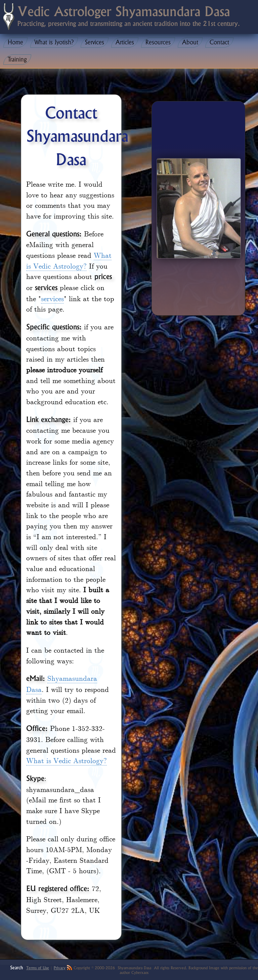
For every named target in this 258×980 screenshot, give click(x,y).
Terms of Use (38, 968)
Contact (219, 42)
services (52, 298)
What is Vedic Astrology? (69, 260)
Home (15, 42)
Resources (158, 42)
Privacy (60, 968)
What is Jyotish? (54, 42)
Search (16, 967)
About (190, 42)
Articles (125, 42)
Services (95, 42)
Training (17, 60)
